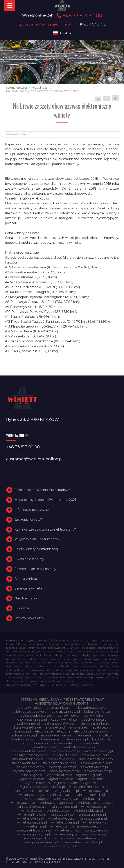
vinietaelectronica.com (86, 787)
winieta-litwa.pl (61, 795)
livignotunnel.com (35, 743)
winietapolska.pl (62, 815)
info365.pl (106, 735)
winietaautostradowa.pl (95, 803)
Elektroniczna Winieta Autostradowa (42, 490)
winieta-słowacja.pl (91, 795)
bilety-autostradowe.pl (30, 712)
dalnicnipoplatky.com (60, 723)
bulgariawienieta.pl (66, 712)
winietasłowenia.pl (65, 822)
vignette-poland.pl (91, 779)
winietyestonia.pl (68, 830)
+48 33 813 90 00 (79, 16)
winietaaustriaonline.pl (57, 803)
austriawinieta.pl (59, 708)
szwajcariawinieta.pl (65, 771)
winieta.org (91, 799)
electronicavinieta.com (52, 731)
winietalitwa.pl (32, 811)
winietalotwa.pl (58, 811)
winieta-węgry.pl (66, 799)
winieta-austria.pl (96, 791)
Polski (62, 33)
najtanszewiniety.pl (98, 751)
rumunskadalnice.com (96, 759)
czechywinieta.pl (94, 720)
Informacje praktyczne (32, 510)
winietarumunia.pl (92, 815)
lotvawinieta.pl (64, 743)
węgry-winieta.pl (94, 834)
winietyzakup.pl (66, 834)
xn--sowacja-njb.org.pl (40, 838)
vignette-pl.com (61, 779)
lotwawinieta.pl (91, 743)
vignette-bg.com (89, 775)
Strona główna (16, 88)
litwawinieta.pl (77, 739)
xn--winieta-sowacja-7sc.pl (82, 842)
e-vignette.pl (55, 727)
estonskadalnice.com (57, 735)
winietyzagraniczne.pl (34, 834)
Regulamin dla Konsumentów (37, 539)
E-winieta (22, 608)
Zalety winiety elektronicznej (36, 549)
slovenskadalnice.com (59, 763)
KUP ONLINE (94, 24)
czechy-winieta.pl (64, 720)
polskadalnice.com (95, 755)
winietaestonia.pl (94, 807)
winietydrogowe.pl (85, 826)
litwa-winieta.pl (51, 739)
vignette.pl (91, 783)
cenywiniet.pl (94, 716)
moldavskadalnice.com (29, 751)
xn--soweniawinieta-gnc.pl (81, 838)
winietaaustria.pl (23, 803)
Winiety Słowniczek (29, 618)
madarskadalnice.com (79, 747)
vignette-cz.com (31, 779)
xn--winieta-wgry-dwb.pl (62, 846)
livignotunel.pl (103, 739)
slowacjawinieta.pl (62, 767)
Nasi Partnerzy (26, 598)
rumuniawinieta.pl (61, 759)
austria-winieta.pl (30, 708)
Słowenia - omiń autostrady (35, 569)
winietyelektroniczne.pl (33, 830)
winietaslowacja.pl (62, 819)
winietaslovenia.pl (30, 819)
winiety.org (59, 826)
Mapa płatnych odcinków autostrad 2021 (45, 500)
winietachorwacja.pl (32, 807)
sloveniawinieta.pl (25, 763)
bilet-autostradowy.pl (91, 708)
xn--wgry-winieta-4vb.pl (40, 842)
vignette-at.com (59, 775)
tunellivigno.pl (32, 775)
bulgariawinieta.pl (97, 712)
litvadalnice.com (23, 739)
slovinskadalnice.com (96, 763)
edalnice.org (102, 727)
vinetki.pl (58, 787)
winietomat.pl (35, 826)
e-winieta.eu (79, 727)
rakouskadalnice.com (27, 759)
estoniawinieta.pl (24, 735)
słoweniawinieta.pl (98, 771)
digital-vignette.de (27, 727)
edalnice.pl (23, 731)
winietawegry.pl (95, 822)
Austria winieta (26, 579)
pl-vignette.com (65, 755)
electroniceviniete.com (92, 731)
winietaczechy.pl (64, 807)
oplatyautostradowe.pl (31, 755)
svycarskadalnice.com (29, 771)
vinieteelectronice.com (33, 791)
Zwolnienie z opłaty (29, 559)
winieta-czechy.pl (32, 795)
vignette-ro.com (37, 783)
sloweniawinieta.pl (94, 767)
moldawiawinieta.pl (65, 751)
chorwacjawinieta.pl (32, 720)
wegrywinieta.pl (67, 791)
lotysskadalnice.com (43, 747)
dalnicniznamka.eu (95, 723)
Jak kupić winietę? (28, 520)
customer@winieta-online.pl (45, 24)
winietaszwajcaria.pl (32, 822)
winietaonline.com (32, 815)
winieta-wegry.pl (37, 799)
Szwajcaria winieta (28, 588)
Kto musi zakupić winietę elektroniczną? (45, 529)
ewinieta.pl (86, 735)
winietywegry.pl (97, 830)
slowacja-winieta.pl (31, 767)
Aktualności (40, 88)
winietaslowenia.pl (93, 819)
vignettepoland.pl (34, 787)
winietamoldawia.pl (88, 811)
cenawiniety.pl (68, 716)
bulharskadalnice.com (37, 716)
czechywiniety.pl (27, 723)
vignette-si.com (66, 783)
